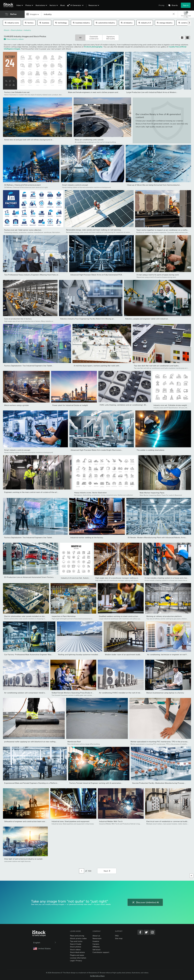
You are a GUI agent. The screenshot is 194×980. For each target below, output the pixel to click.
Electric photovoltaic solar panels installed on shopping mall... (29, 616)
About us (96, 936)
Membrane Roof (74, 742)
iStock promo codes (78, 938)
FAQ (117, 936)
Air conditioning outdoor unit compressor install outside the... (29, 693)
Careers (96, 944)
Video (19, 5)
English (45, 942)
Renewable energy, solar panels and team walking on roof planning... (94, 230)
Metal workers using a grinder (17, 405)
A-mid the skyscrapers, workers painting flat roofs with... (97, 366)
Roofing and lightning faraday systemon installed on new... (82, 654)
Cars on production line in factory (18, 319)
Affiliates (96, 947)
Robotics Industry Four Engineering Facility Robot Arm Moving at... (88, 319)
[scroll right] (189, 23)
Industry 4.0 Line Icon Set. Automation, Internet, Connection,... (87, 578)
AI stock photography (93, 47)
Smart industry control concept (75, 185)
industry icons (12, 23)
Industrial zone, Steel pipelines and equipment (71, 821)
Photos (28, 5)
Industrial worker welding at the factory (87, 537)
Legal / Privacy (76, 961)
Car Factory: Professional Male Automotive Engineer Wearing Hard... (32, 654)
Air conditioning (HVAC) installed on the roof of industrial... (123, 693)
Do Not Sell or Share (97, 976)
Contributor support (101, 952)
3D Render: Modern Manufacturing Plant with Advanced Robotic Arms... (157, 537)
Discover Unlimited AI (145, 902)
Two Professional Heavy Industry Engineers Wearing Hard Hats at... (32, 275)
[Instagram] (152, 932)
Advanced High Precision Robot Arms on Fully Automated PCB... (97, 275)
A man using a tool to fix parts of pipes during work (158, 275)
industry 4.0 (145, 23)
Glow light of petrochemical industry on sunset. (24, 859)
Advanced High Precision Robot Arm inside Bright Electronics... (97, 450)
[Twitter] (146, 932)
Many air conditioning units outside (89, 140)
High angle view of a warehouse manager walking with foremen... (122, 578)
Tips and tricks (76, 941)
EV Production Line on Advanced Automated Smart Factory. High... (32, 577)
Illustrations (40, 5)
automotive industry (105, 23)
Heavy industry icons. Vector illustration (90, 493)
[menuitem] (19, 7)
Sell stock (97, 950)
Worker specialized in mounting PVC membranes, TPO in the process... (160, 742)
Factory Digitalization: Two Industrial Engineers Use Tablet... (29, 366)
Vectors (53, 5)
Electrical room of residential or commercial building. (168, 821)
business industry (81, 23)
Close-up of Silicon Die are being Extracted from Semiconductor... (154, 185)
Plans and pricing (77, 936)
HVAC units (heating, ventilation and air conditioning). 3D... (123, 405)
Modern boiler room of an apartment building (124, 654)
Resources (93, 5)
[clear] (174, 14)
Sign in (186, 5)
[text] (107, 14)
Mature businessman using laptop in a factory (165, 693)
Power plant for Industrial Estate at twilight (70, 405)
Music (63, 5)
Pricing (161, 5)
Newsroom (97, 938)
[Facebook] (140, 932)
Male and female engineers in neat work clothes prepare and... (94, 92)
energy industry (165, 23)
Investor (96, 941)
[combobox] (33, 14)
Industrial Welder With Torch (111, 821)
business (44, 23)
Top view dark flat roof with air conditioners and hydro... (157, 366)
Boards (175, 5)
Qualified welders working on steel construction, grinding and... (125, 616)
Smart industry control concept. (17, 450)
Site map (119, 938)
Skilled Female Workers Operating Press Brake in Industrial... (77, 693)
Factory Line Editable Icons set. (17, 92)
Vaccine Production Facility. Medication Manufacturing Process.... (159, 783)
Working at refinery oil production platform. (164, 616)
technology (61, 23)
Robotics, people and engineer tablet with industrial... (147, 319)
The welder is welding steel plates (150, 450)
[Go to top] (191, 876)
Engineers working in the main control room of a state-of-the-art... (31, 492)
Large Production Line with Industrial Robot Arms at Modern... (152, 92)
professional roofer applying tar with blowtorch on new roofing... (31, 742)
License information (78, 958)
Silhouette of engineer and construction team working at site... (30, 821)
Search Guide (76, 944)
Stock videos (75, 950)
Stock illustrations (77, 952)
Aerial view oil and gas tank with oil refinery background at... (29, 140)
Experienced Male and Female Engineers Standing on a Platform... (31, 783)
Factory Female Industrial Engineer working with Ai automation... (96, 783)
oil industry (127, 23)
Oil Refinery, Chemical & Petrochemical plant (22, 185)
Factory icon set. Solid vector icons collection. (23, 230)
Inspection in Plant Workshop (64, 616)
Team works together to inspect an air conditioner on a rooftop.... (163, 230)
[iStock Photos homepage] (9, 5)
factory (29, 23)
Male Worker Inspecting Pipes (152, 493)
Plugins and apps (77, 955)
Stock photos (76, 947)
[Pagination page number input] (82, 871)
